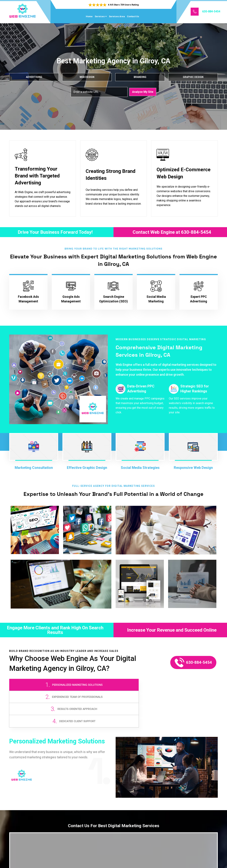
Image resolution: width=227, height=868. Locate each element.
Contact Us (133, 16)
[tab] (35, 688)
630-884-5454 (211, 11)
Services (100, 16)
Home (89, 16)
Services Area (117, 16)
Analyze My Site (143, 92)
